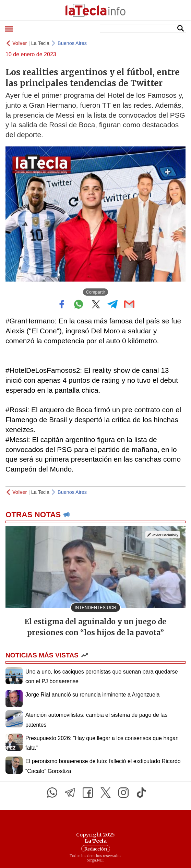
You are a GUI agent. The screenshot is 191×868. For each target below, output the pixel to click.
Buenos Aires (72, 43)
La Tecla (40, 43)
